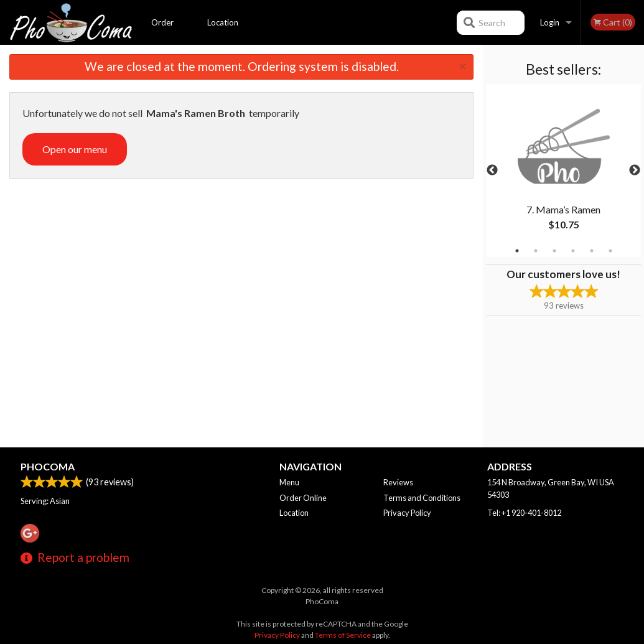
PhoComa (48, 466)
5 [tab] (592, 251)
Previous (492, 170)
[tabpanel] (563, 170)
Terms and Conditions (422, 498)
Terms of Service (343, 635)
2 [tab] (536, 251)
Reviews (398, 482)
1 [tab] (517, 251)
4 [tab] (573, 251)
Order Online (163, 31)
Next (635, 170)
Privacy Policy (407, 513)
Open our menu (75, 149)
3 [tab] (554, 251)
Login (550, 22)
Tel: (524, 513)
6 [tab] (610, 251)
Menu (289, 482)
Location (223, 22)
